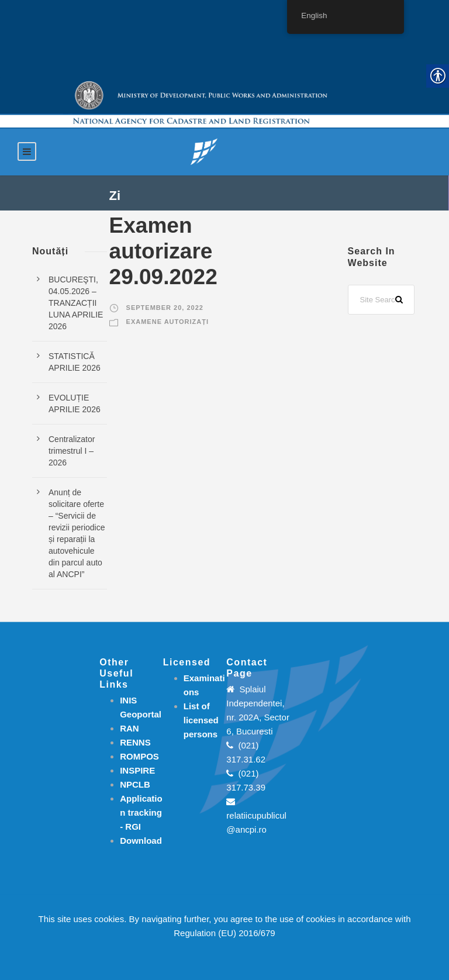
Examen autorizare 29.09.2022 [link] (163, 251)
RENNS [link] (135, 742)
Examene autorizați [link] (167, 322)
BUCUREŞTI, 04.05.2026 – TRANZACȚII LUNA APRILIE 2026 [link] (76, 303)
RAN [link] (129, 728)
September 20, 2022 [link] (165, 308)
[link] (204, 151)
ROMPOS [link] (139, 756)
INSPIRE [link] (137, 770)
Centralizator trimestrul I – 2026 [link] (72, 451)
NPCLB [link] (135, 784)
